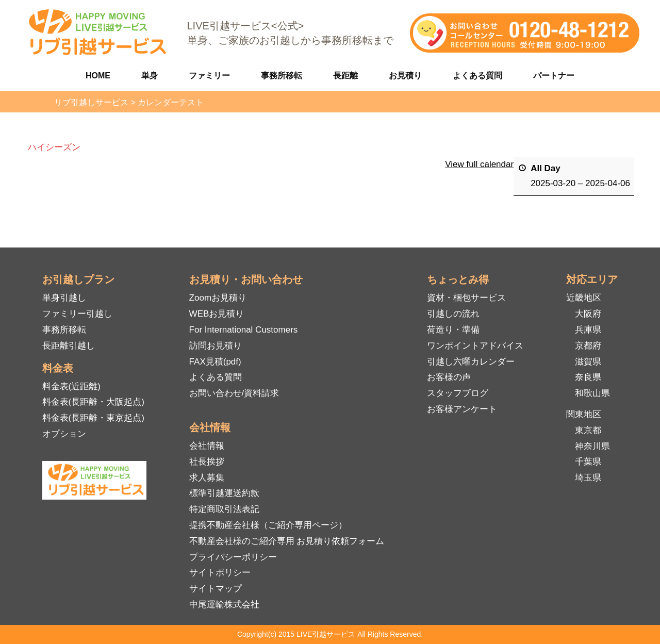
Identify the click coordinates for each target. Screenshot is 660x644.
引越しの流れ (453, 314)
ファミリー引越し (77, 314)
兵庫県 (588, 330)
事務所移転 (282, 76)
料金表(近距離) (71, 386)
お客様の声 (449, 377)
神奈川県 (592, 446)
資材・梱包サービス (466, 298)
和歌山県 (592, 393)
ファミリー (209, 76)
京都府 (588, 346)
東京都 (588, 430)
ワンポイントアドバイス (475, 346)
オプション (64, 434)
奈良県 (588, 377)
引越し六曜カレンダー (471, 362)
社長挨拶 (207, 462)
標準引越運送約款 (224, 493)
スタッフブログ (458, 393)
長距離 (345, 76)
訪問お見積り (216, 346)
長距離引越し (69, 346)
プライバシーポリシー (233, 557)
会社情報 (207, 446)
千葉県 (588, 462)
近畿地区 (584, 298)
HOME (98, 76)
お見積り (405, 76)
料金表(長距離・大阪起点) (93, 402)
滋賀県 (588, 362)
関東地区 (584, 414)
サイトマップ (216, 589)
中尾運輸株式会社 (224, 605)
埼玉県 (588, 478)
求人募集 (207, 478)
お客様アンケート (462, 409)
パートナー (554, 76)
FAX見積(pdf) (215, 362)
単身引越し (64, 298)
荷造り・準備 (453, 330)
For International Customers (244, 330)
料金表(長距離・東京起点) (93, 418)
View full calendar (479, 164)
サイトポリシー (220, 573)
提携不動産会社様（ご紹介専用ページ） (268, 525)
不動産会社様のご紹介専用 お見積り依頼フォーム (287, 541)
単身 (150, 76)
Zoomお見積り (218, 298)
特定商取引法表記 (224, 509)
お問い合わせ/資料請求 (234, 393)
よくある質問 (477, 76)
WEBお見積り (217, 314)
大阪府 (588, 314)
